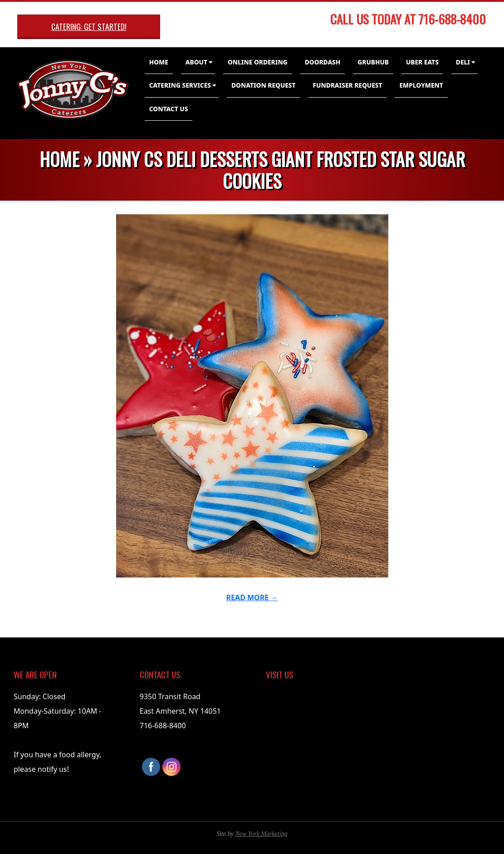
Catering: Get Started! (89, 26)
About (196, 62)
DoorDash (323, 62)
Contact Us (169, 109)
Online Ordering (258, 62)
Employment (421, 85)
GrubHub (373, 62)
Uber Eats (422, 62)
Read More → (252, 597)
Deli (463, 62)
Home (159, 62)
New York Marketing (261, 834)
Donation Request (264, 85)
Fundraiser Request (348, 85)
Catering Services (180, 85)
